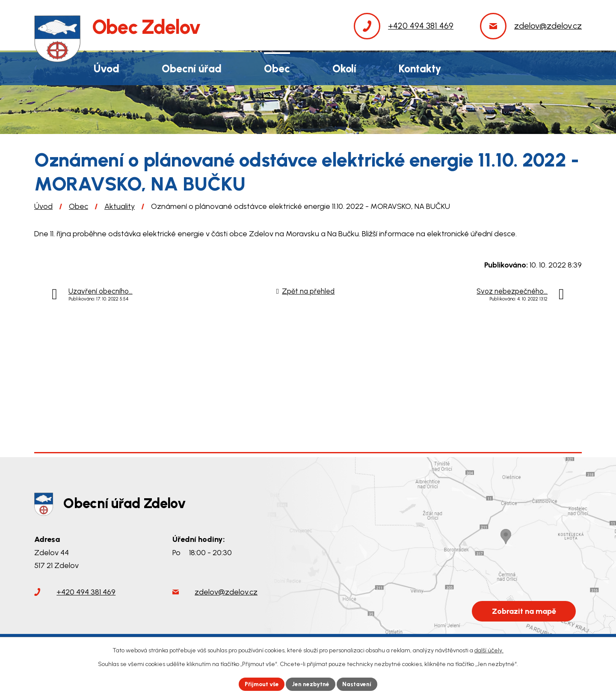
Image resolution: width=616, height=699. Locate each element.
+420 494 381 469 (86, 593)
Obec (78, 206)
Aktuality (120, 206)
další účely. (489, 650)
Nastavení (359, 684)
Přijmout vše (261, 684)
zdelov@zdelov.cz (226, 593)
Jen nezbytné (312, 684)
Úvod (43, 206)
